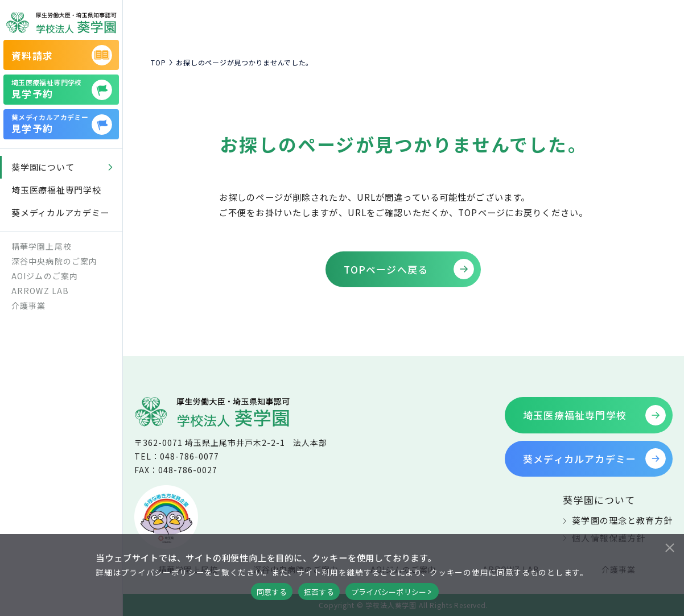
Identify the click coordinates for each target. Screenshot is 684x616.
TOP (158, 63)
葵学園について (599, 500)
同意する (272, 592)
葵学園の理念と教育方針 (622, 520)
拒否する (319, 592)
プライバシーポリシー (389, 592)
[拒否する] (669, 546)
